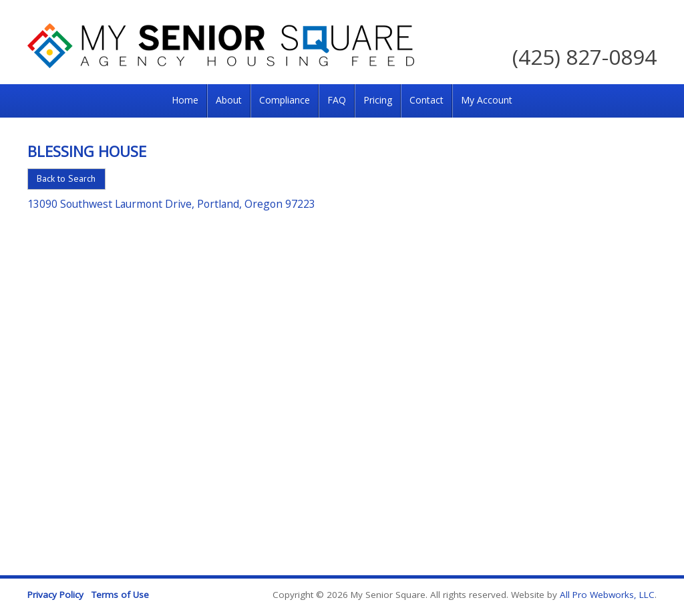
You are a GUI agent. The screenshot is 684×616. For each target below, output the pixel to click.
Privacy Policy (55, 595)
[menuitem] (185, 101)
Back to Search (66, 178)
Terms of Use (120, 595)
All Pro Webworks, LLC (607, 595)
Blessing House (87, 151)
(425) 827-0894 (584, 56)
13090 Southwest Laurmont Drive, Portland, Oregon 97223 (171, 204)
